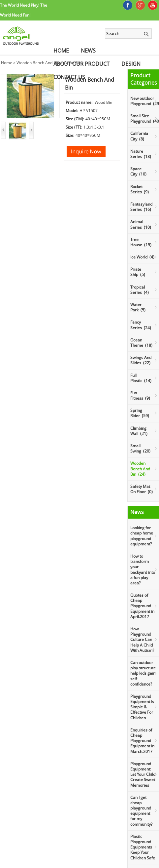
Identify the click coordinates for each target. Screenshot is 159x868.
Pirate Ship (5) (138, 272)
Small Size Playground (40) (144, 118)
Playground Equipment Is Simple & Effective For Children (142, 707)
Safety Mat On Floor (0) (142, 489)
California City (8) (139, 136)
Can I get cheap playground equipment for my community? (141, 811)
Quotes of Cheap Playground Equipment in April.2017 (142, 606)
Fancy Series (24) (141, 325)
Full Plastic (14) (141, 378)
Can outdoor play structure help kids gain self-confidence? (143, 673)
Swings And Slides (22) (141, 360)
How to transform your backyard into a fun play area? (143, 570)
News (88, 51)
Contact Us (69, 77)
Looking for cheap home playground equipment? (142, 536)
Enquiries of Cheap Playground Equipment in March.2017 (142, 741)
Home (61, 51)
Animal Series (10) (141, 224)
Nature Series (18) (141, 154)
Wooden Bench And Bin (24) (140, 469)
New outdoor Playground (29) (144, 101)
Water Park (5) (138, 307)
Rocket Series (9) (140, 189)
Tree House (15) (141, 242)
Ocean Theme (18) (141, 343)
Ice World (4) (142, 257)
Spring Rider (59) (140, 413)
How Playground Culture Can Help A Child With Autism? (142, 640)
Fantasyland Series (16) (141, 207)
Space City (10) (138, 171)
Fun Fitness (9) (140, 395)
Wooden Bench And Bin (38, 63)
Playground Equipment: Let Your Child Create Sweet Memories (143, 774)
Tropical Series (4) (140, 290)
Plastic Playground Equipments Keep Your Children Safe (143, 847)
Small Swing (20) (140, 448)
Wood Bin (72, 63)
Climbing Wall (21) (139, 431)
